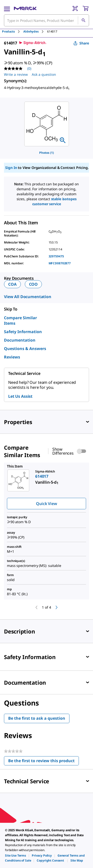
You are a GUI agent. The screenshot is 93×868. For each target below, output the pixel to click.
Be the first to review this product (44, 762)
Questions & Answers (25, 349)
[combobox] (46, 20)
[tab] (13, 31)
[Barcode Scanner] (75, 8)
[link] (15, 855)
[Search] (83, 20)
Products (8, 31)
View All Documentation (28, 297)
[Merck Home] (25, 8)
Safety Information (23, 332)
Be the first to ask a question (37, 718)
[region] (47, 124)
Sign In (11, 168)
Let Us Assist (20, 396)
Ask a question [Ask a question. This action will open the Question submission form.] (44, 74)
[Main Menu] (7, 8)
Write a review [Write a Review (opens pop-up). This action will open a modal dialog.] (16, 74)
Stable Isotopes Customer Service (54, 201)
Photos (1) (46, 153)
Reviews (12, 357)
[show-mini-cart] (86, 8)
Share (81, 43)
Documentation (20, 340)
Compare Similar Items (20, 320)
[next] (57, 607)
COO (33, 284)
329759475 (56, 256)
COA (12, 284)
